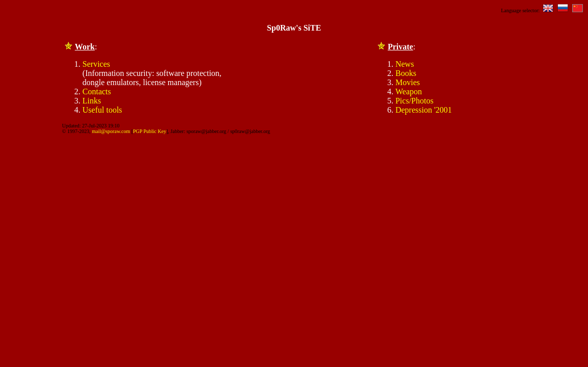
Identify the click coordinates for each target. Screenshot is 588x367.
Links (92, 101)
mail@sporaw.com (111, 131)
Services (96, 64)
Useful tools (102, 110)
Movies (408, 82)
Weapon (409, 91)
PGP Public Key (150, 131)
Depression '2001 (424, 110)
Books (406, 73)
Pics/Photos (415, 101)
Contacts (97, 91)
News (405, 64)
